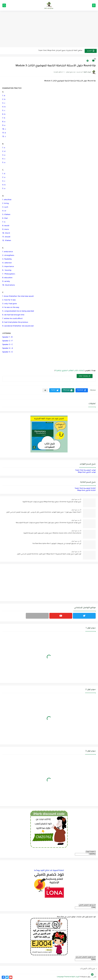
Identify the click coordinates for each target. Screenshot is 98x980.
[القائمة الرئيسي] (94, 5)
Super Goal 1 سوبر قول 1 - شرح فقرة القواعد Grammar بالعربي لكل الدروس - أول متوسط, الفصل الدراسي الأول (44, 512)
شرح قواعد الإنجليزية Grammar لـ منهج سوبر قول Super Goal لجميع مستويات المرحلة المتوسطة (48, 523)
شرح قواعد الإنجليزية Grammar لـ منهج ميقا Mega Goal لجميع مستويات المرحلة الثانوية (52, 502)
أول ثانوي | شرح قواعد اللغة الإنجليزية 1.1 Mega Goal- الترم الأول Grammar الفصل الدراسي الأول (49, 554)
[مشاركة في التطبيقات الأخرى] (45, 390)
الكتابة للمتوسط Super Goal (85, 488)
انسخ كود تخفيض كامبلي (87, 905)
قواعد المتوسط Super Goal (86, 470)
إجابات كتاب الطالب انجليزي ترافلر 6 (69, 371)
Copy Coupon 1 (91, 852)
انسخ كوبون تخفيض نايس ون (86, 957)
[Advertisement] (49, 29)
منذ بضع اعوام (75, 499)
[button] (82, 390)
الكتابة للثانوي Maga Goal (87, 490)
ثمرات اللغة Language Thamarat (68, 977)
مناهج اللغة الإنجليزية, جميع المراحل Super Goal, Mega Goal (60, 51)
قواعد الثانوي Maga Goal (87, 472)
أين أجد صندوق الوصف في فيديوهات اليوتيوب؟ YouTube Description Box (57, 544)
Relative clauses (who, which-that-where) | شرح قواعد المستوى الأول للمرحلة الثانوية (52, 533)
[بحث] (4, 5)
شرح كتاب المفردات (87, 968)
